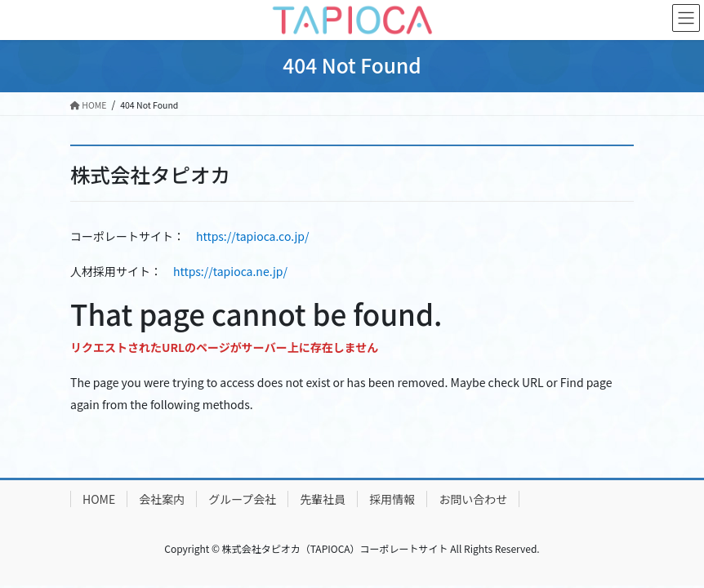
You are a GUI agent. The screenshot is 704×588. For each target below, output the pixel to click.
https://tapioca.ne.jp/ (230, 271)
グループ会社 (242, 499)
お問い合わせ (473, 499)
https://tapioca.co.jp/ (252, 236)
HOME (99, 499)
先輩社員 (323, 499)
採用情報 (392, 499)
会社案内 (162, 499)
